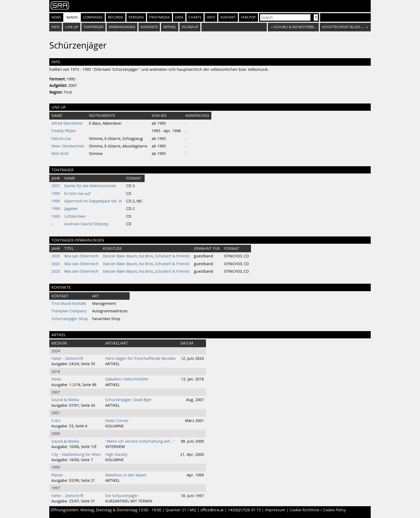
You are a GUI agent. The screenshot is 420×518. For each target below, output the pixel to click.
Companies (93, 17)
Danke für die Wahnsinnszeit (90, 186)
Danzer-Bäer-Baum (120, 256)
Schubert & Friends (172, 256)
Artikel (170, 27)
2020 (56, 256)
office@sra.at (212, 510)
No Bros (146, 256)
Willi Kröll (60, 154)
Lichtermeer (75, 216)
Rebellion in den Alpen (126, 475)
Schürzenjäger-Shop (70, 319)
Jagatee (71, 209)
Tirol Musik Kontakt (69, 304)
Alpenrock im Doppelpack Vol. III (93, 201)
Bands (72, 17)
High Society (116, 454)
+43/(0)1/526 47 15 (244, 510)
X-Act (56, 421)
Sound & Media (65, 400)
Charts (195, 17)
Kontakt (228, 17)
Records (116, 17)
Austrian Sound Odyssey (86, 224)
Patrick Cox (61, 139)
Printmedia (160, 17)
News (56, 17)
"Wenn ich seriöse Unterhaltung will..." (140, 441)
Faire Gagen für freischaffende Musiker (141, 358)
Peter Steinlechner (68, 146)
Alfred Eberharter (67, 123)
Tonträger (93, 27)
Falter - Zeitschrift (67, 358)
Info (211, 17)
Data (179, 17)
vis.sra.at (190, 27)
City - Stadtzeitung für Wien (76, 454)
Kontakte (149, 27)
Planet (57, 475)
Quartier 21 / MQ (181, 510)
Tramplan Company (69, 311)
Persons (136, 17)
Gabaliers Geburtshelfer (127, 379)
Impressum (275, 510)
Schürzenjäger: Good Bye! (128, 400)
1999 (56, 194)
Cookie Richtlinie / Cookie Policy (318, 510)
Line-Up (72, 27)
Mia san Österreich (81, 256)
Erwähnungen (122, 27)
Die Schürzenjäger (122, 496)
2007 (56, 186)
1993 (56, 216)
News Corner (117, 421)
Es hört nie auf (77, 194)
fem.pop (248, 17)
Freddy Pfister (64, 131)
